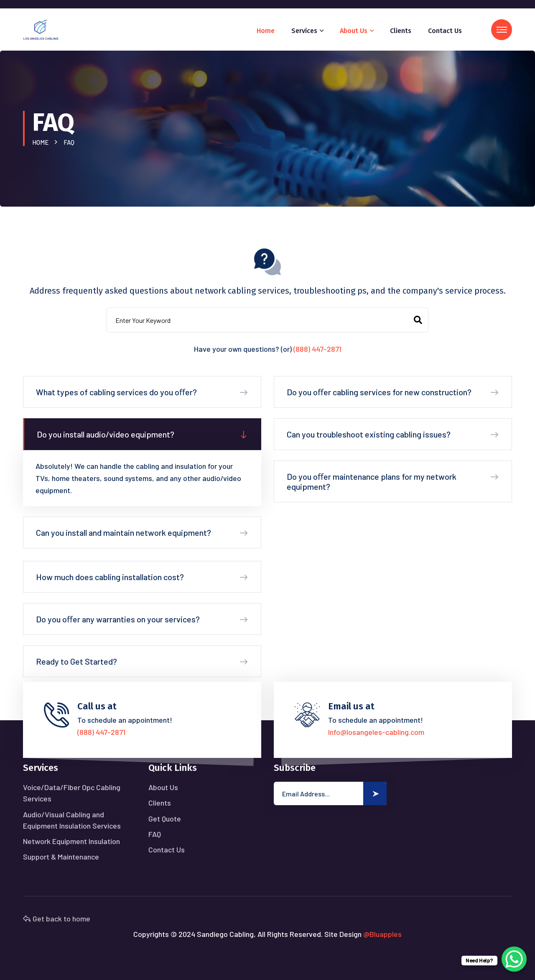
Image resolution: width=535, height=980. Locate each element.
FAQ (155, 834)
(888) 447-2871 (317, 349)
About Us (354, 31)
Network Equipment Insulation (71, 841)
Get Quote (165, 819)
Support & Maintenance (61, 857)
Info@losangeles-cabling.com (376, 732)
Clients (401, 31)
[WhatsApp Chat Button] (514, 959)
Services (304, 31)
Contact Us (445, 31)
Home (266, 31)
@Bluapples (382, 934)
